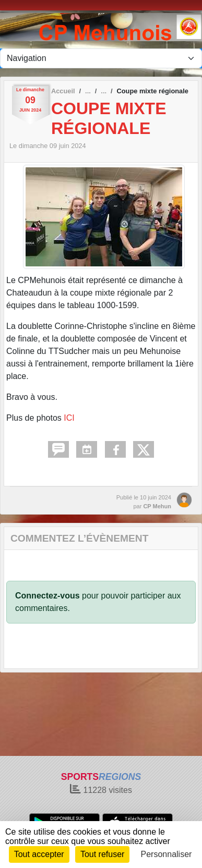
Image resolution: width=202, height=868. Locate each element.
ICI (69, 418)
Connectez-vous (47, 596)
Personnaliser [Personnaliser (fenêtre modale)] (167, 854)
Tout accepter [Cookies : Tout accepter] (39, 854)
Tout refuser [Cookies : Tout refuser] (102, 854)
